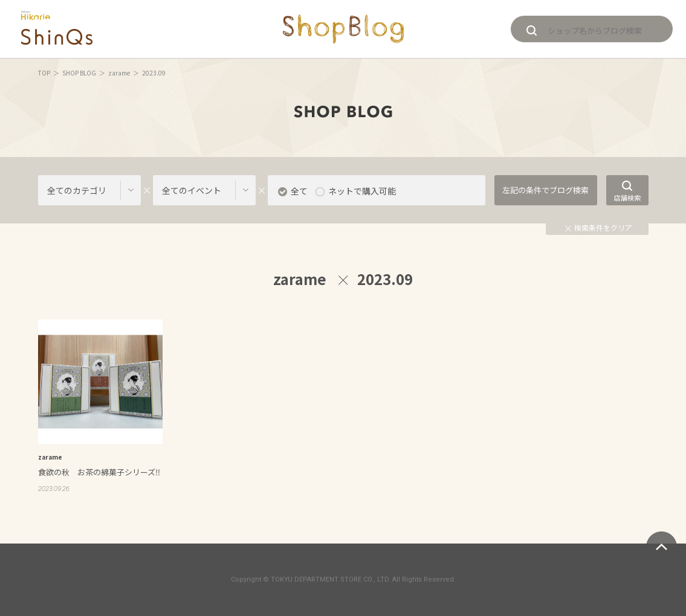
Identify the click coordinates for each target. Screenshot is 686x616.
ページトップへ (662, 547)
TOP (44, 73)
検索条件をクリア (599, 227)
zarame (119, 73)
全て (299, 191)
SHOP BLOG (79, 73)
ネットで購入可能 (362, 191)
